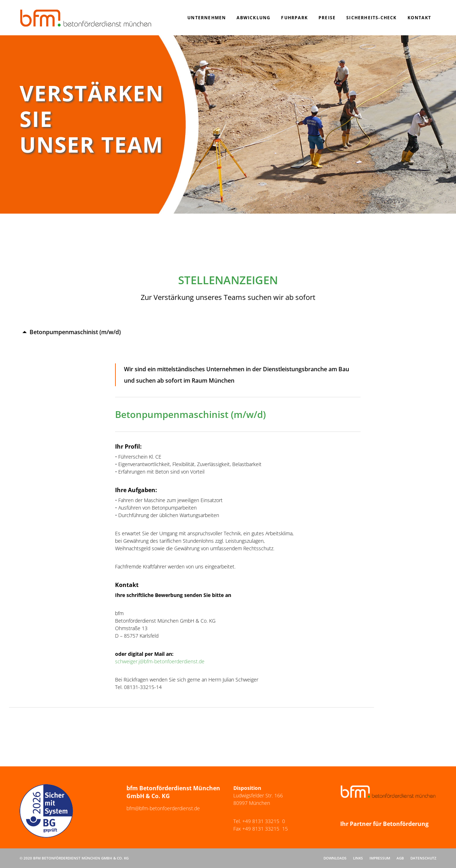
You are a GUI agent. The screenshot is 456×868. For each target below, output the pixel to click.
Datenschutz (423, 858)
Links (358, 858)
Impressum (380, 858)
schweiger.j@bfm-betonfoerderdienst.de (160, 661)
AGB (400, 858)
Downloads (335, 858)
